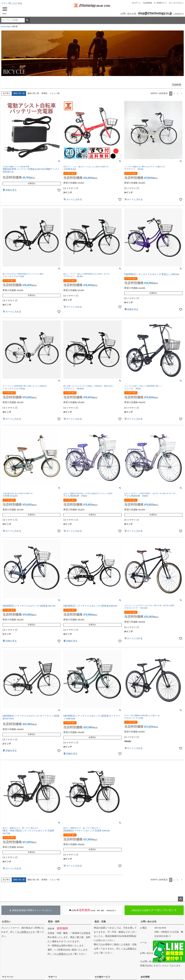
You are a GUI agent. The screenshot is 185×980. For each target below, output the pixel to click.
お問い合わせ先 (149, 922)
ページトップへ (180, 899)
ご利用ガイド (161, 3)
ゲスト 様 (6, 3)
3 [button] (178, 94)
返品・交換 (100, 922)
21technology (6, 27)
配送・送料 (54, 922)
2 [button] (174, 94)
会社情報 (145, 977)
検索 (27, 20)
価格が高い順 (33, 93)
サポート (53, 977)
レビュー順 (55, 93)
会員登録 (148, 3)
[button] (181, 94)
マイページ (8, 977)
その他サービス (102, 977)
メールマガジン (177, 3)
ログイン (137, 3)
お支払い (6, 922)
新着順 (44, 93)
